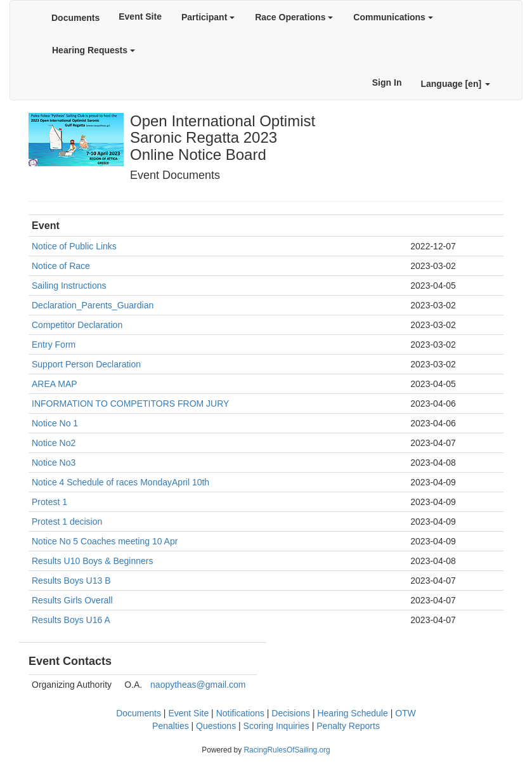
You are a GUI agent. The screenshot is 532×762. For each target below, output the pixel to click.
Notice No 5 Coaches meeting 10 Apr (105, 541)
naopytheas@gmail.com (198, 685)
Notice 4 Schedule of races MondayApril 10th (120, 482)
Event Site (140, 16)
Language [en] (455, 84)
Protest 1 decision (67, 522)
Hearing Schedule (352, 713)
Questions (216, 726)
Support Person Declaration (86, 364)
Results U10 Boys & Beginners (92, 561)
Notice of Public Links (74, 246)
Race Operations (294, 17)
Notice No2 (54, 443)
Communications (393, 17)
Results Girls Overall (72, 600)
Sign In (387, 82)
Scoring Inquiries (276, 726)
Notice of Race (61, 266)
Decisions (291, 713)
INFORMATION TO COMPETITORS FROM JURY (130, 404)
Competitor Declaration (77, 325)
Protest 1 (49, 502)
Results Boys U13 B (71, 581)
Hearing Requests (94, 50)
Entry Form (54, 345)
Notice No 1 (55, 423)
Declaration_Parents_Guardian (93, 305)
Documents (75, 18)
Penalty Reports (348, 726)
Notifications (240, 713)
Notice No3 (54, 463)
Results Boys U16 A (71, 620)
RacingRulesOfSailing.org (287, 750)
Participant (208, 17)
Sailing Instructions (69, 286)
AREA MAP (55, 384)
